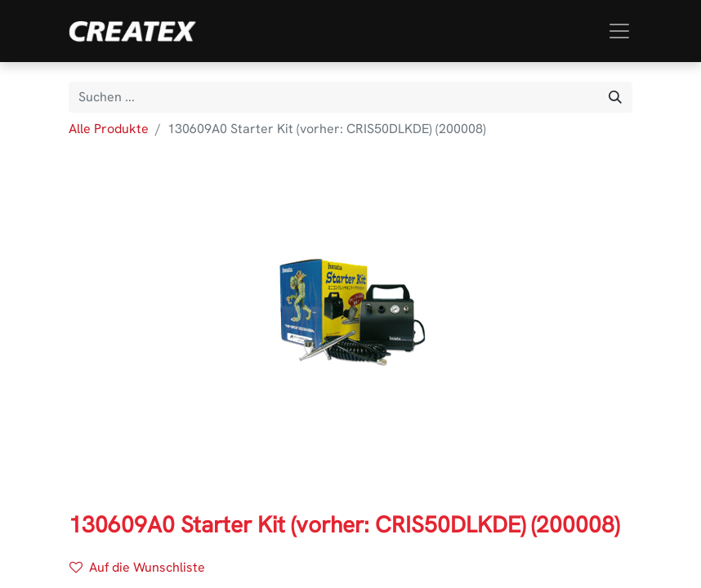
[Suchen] (615, 97)
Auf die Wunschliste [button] (137, 567)
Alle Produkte (109, 129)
